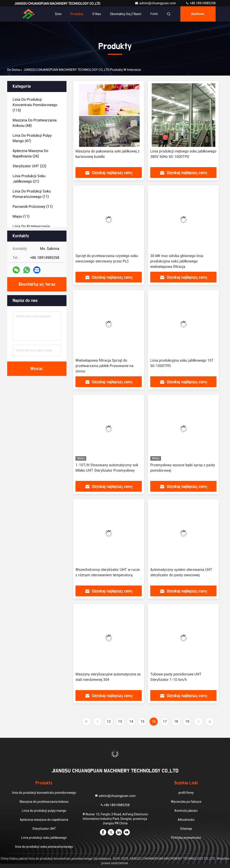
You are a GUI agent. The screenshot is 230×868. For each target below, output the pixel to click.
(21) (29, 179)
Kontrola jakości (186, 811)
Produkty (77, 14)
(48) (35, 123)
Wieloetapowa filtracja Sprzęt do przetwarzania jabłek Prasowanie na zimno (104, 366)
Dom (58, 14)
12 (109, 721)
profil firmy (186, 793)
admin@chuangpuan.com (156, 3)
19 (187, 721)
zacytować (198, 14)
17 (165, 721)
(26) (30, 154)
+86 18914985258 (201, 3)
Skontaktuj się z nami (126, 14)
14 (131, 721)
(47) (32, 138)
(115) (35, 105)
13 (120, 721)
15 (142, 721)
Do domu (14, 70)
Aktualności (186, 820)
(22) (29, 166)
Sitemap (186, 829)
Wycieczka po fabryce (186, 802)
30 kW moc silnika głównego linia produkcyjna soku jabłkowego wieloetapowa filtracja (177, 261)
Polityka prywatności (186, 838)
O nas (97, 14)
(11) (32, 194)
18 (176, 721)
